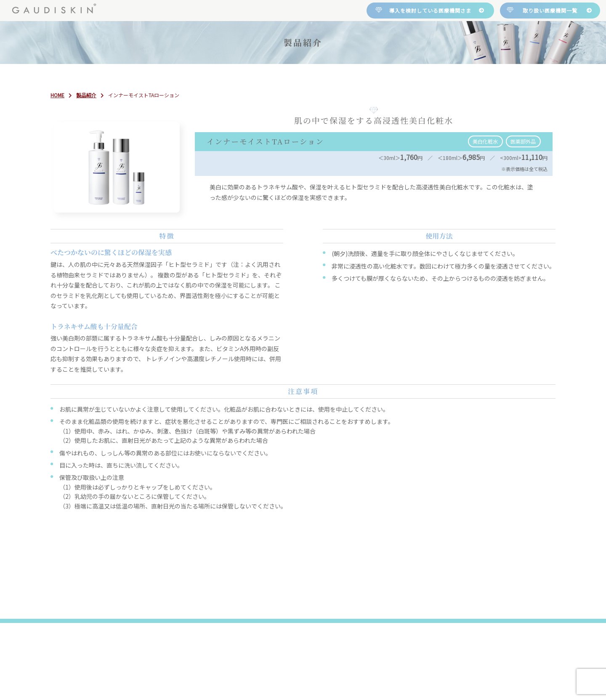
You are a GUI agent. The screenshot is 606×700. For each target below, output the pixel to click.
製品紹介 (295, 76)
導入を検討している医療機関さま (430, 10)
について (207, 76)
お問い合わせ (473, 76)
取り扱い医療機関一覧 (550, 10)
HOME (122, 76)
